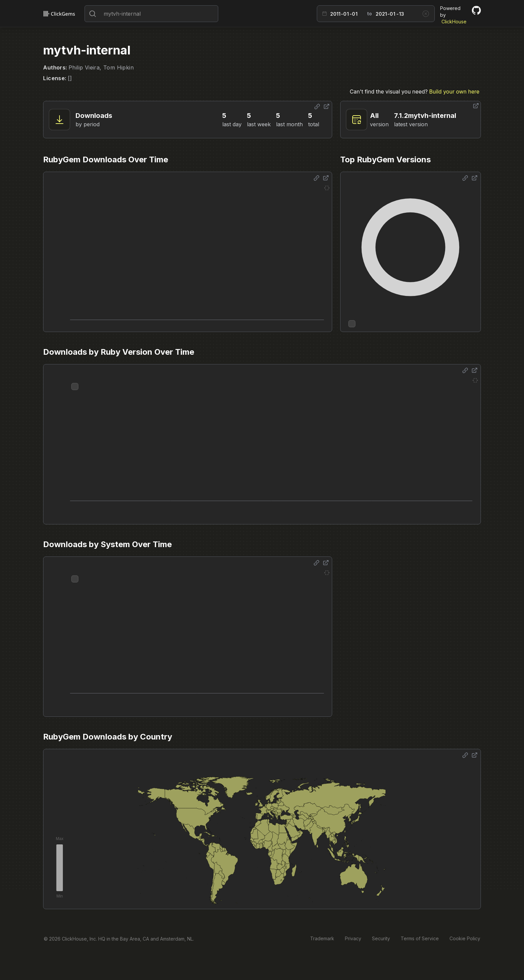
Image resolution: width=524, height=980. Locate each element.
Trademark (322, 938)
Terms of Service (420, 938)
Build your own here (454, 92)
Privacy (353, 938)
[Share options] (317, 107)
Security (381, 938)
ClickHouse (454, 22)
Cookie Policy (465, 938)
